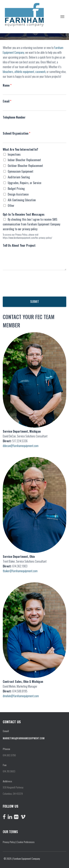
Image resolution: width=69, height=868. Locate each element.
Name (7, 85)
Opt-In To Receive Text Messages (24, 214)
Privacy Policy (9, 842)
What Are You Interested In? (20, 149)
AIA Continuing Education (22, 200)
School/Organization (16, 133)
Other (11, 206)
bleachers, (8, 72)
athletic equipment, (25, 72)
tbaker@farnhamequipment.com (20, 571)
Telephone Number (14, 117)
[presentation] (31, 290)
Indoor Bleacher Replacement (24, 160)
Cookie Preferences (26, 842)
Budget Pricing (16, 189)
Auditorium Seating (19, 177)
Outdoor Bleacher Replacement (25, 166)
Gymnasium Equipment (21, 171)
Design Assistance (18, 194)
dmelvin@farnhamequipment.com (21, 696)
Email (7, 101)
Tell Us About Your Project (19, 245)
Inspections (14, 154)
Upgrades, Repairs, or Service (24, 183)
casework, (41, 72)
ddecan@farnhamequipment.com (21, 446)
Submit (35, 302)
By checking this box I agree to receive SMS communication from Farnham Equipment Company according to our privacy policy (31, 224)
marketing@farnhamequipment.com (24, 738)
